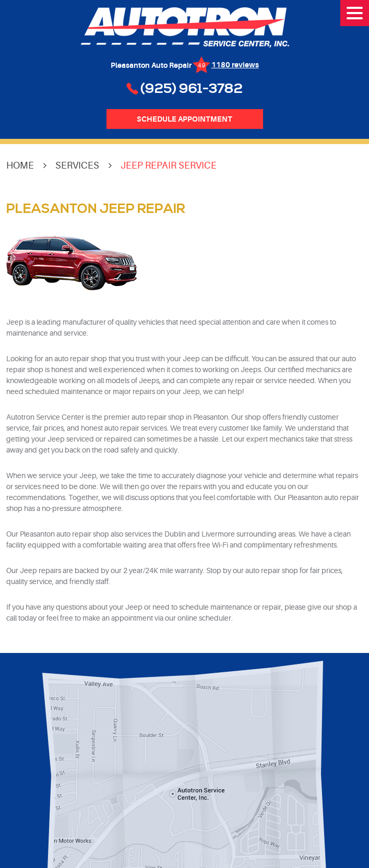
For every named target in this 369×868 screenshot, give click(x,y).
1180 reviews (235, 65)
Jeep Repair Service (169, 165)
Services (77, 165)
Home (20, 165)
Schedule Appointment (184, 119)
